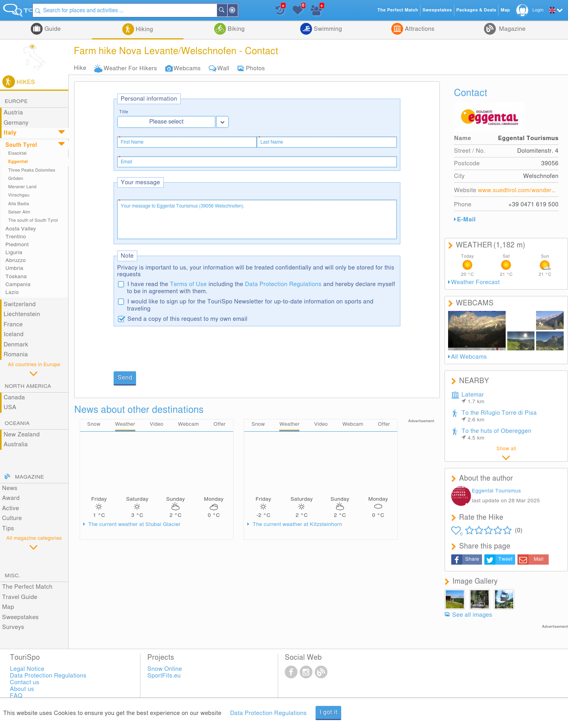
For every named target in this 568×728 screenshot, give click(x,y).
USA (10, 407)
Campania (18, 284)
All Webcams (469, 357)
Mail (539, 559)
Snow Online (165, 669)
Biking (235, 29)
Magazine (512, 29)
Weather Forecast (476, 282)
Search (254, 10)
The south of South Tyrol (33, 220)
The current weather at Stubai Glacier (134, 525)
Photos (255, 68)
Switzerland (20, 304)
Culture (12, 518)
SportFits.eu (164, 676)
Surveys (13, 627)
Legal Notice (27, 669)
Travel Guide (20, 597)
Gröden (16, 179)
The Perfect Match (27, 587)
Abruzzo (16, 260)
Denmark (16, 345)
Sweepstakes (20, 617)
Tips (8, 529)
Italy (10, 133)
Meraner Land (22, 187)
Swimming (327, 29)
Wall (223, 68)
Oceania (17, 423)
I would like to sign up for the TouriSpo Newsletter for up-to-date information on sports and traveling (250, 305)
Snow (94, 425)
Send (125, 378)
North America (28, 386)
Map (8, 607)
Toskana (16, 277)
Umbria (14, 268)
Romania (16, 355)
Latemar (473, 398)
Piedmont (17, 245)
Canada (14, 398)
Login (538, 10)
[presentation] (174, 350)
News (10, 488)
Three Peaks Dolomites (32, 170)
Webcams (187, 68)
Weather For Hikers (130, 68)
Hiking (144, 29)
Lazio (12, 292)
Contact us (25, 682)
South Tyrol (21, 145)
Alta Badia (19, 204)
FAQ (16, 696)
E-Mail (466, 220)
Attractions (419, 29)
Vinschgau (19, 195)
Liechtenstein (22, 314)
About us (22, 689)
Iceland (14, 334)
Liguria (14, 253)
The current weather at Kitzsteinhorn (297, 525)
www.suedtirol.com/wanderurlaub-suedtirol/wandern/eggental (518, 190)
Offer (220, 425)
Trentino (16, 237)
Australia (16, 444)
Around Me (265, 11)
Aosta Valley (21, 229)
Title (124, 112)
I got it (329, 712)
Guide (52, 29)
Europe (16, 101)
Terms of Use (188, 284)
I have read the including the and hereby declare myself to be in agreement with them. (261, 288)
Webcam (188, 425)
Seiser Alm (19, 212)
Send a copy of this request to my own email (187, 319)
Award (11, 498)
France (13, 325)
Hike (80, 68)
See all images (473, 615)
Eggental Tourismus (496, 491)
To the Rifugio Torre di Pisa (499, 416)
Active (10, 508)
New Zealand (22, 435)
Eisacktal (18, 153)
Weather (125, 425)
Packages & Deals (476, 10)
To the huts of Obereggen (496, 434)
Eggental (18, 162)
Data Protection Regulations (283, 284)
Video (157, 425)
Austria (13, 113)
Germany (16, 123)
